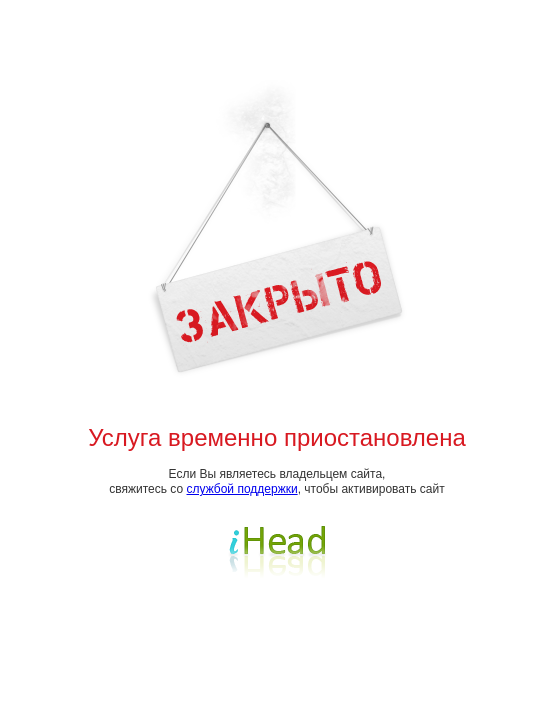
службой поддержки (242, 489)
